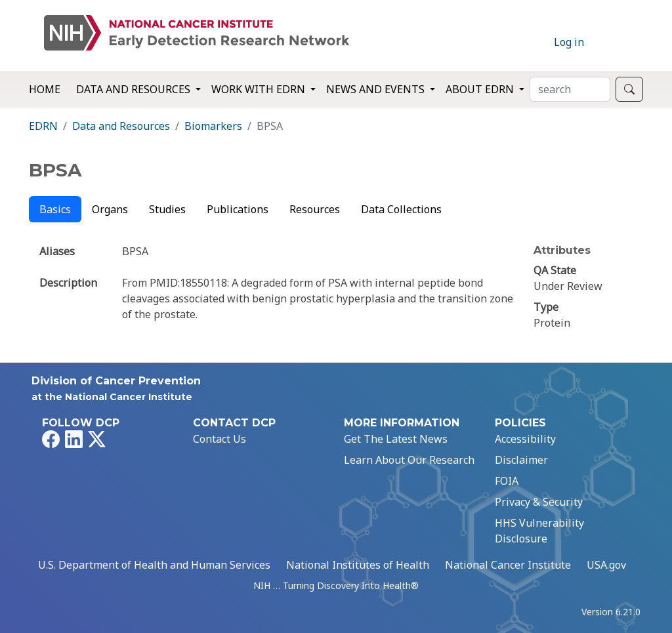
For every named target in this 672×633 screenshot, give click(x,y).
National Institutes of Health (358, 565)
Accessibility (525, 439)
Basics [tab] (55, 209)
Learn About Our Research (409, 460)
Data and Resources (121, 126)
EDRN (43, 126)
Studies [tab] (167, 209)
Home (45, 89)
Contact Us (220, 439)
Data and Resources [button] (135, 89)
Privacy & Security (539, 502)
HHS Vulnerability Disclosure (539, 531)
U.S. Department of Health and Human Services (154, 565)
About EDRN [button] (481, 89)
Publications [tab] (238, 209)
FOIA (507, 481)
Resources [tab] (315, 209)
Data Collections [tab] (401, 209)
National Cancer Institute (508, 565)
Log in (569, 42)
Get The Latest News (396, 439)
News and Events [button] (377, 89)
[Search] (570, 89)
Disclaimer (521, 460)
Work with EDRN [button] (260, 89)
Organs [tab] (110, 209)
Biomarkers (213, 126)
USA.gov (606, 565)
